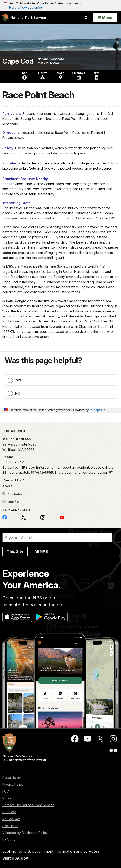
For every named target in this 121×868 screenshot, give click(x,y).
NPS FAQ (9, 812)
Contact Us (12, 480)
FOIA (6, 791)
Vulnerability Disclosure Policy (25, 833)
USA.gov (9, 840)
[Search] (57, 538)
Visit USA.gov (15, 858)
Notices (8, 798)
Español (11, 502)
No (17, 393)
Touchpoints (97, 410)
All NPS (41, 551)
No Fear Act (11, 819)
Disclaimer (10, 826)
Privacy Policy (13, 784)
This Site (15, 551)
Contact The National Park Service (28, 805)
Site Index (12, 494)
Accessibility (12, 778)
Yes (18, 380)
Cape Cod (18, 61)
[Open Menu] (105, 18)
